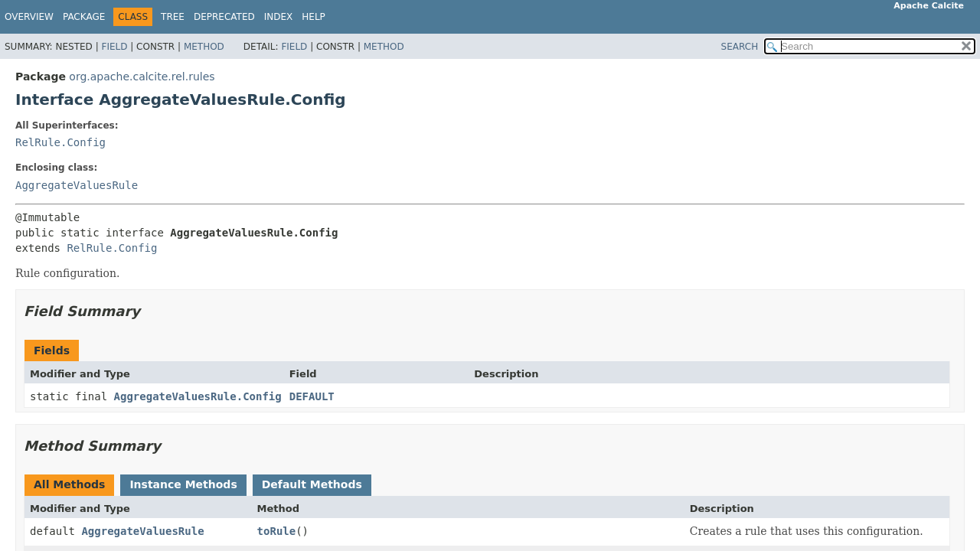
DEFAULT (312, 396)
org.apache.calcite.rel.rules (142, 77)
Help (314, 17)
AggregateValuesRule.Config (198, 396)
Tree (173, 17)
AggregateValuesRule (77, 185)
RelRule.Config (60, 142)
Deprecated (224, 17)
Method (204, 47)
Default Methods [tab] (312, 484)
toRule (277, 531)
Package (84, 17)
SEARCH (740, 47)
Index (279, 17)
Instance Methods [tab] (183, 484)
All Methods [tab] (69, 484)
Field (114, 47)
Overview (29, 17)
